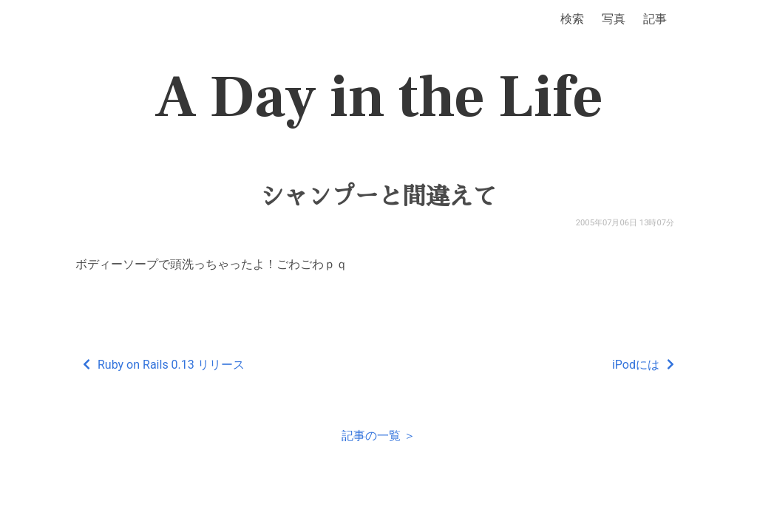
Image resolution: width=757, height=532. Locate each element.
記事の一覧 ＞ (378, 436)
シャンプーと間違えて (378, 197)
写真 (614, 19)
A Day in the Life (379, 98)
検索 (572, 19)
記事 (655, 19)
